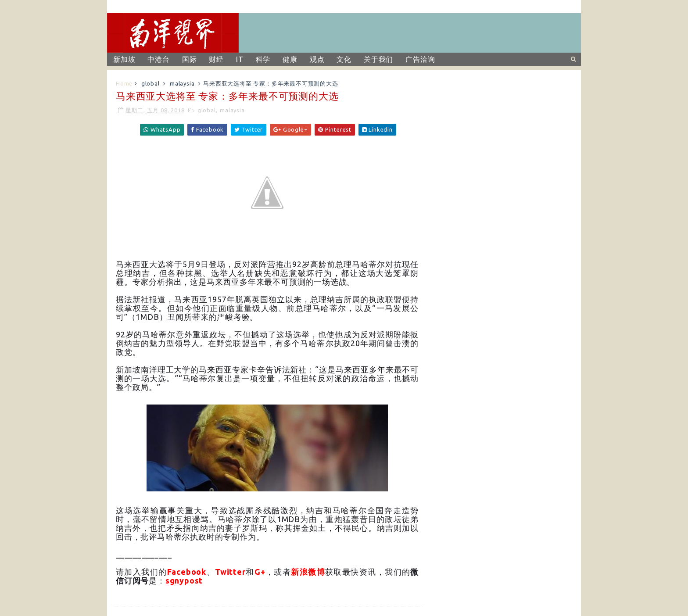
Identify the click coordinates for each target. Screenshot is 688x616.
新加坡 (124, 59)
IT (240, 59)
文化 (344, 59)
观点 (317, 59)
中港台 (158, 59)
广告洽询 (420, 59)
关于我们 (378, 59)
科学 (263, 59)
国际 (190, 59)
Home (124, 83)
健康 (290, 59)
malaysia (182, 83)
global (150, 83)
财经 (216, 59)
